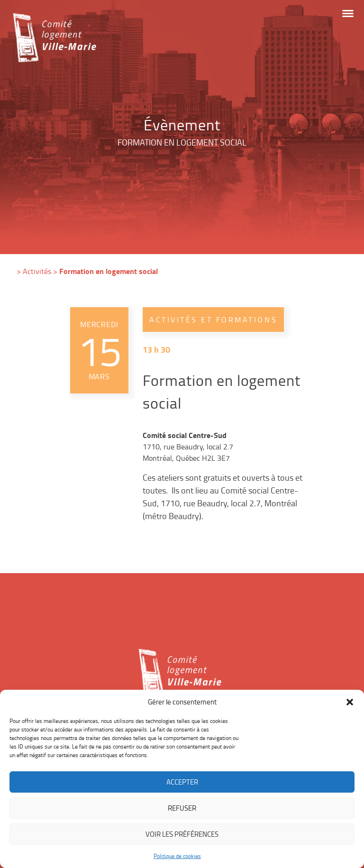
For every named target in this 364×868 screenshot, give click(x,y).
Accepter (182, 782)
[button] (350, 702)
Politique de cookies (177, 856)
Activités (37, 271)
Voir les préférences (182, 834)
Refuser (182, 808)
